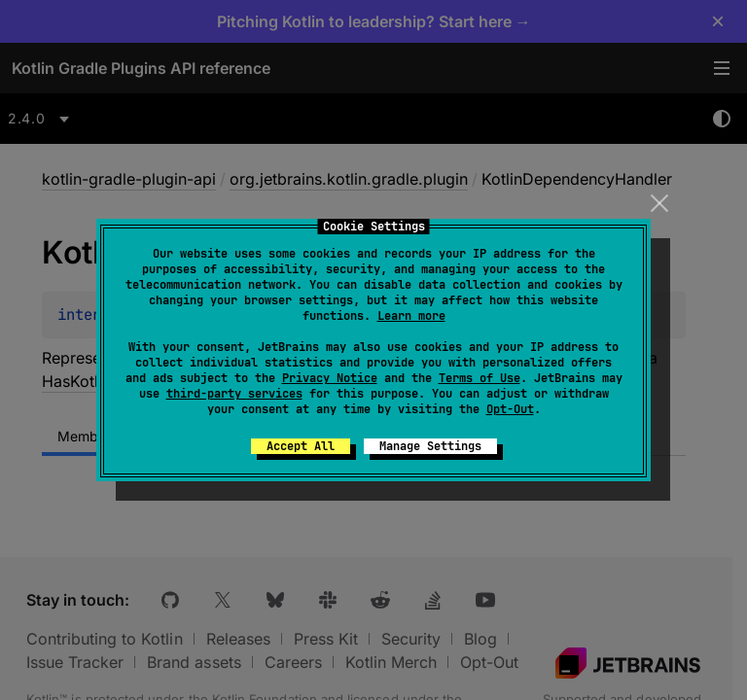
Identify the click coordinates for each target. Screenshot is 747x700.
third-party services (234, 394)
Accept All (301, 446)
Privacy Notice (330, 378)
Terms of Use (480, 378)
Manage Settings (430, 446)
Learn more (411, 316)
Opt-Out (510, 409)
